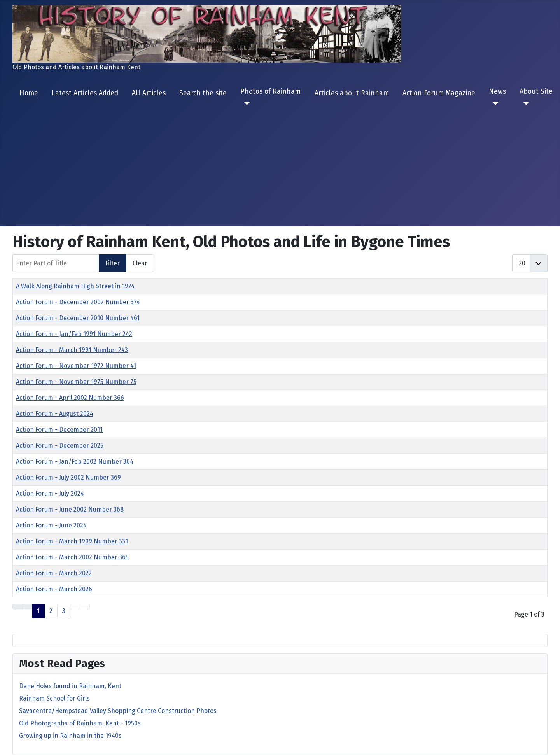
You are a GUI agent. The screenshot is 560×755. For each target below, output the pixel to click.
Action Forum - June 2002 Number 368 (70, 509)
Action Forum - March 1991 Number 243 (72, 350)
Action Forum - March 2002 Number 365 (72, 557)
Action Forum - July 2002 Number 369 (68, 477)
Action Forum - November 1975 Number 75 (76, 382)
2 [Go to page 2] (51, 611)
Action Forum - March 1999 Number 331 (72, 541)
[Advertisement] (280, 162)
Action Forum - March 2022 (54, 573)
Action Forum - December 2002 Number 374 (78, 302)
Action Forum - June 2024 (51, 525)
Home (29, 93)
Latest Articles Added (85, 93)
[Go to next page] (75, 606)
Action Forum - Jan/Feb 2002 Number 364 (75, 462)
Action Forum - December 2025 (60, 446)
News (497, 92)
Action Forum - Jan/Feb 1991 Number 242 (74, 334)
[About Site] (524, 103)
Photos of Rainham (270, 92)
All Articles (149, 93)
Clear (140, 263)
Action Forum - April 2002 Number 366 (70, 398)
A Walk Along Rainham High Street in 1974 (75, 286)
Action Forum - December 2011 (59, 430)
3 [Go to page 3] (64, 611)
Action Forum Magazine (439, 93)
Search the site (203, 93)
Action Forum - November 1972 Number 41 (76, 366)
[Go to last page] (85, 606)
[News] (494, 103)
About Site (536, 92)
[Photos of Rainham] (245, 103)
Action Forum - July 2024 (50, 493)
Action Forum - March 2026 (54, 589)
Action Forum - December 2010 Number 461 (78, 318)
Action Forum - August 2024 (55, 414)
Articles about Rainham (352, 93)
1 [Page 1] (38, 611)
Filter (113, 263)
